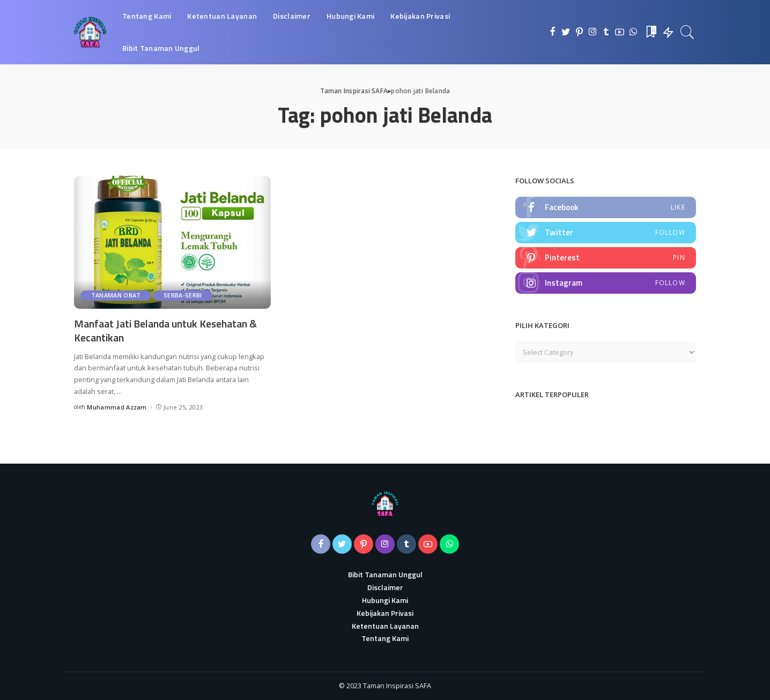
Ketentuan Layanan (385, 626)
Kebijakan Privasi (385, 613)
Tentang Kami (385, 639)
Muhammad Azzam (117, 407)
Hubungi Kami (385, 601)
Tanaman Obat (116, 296)
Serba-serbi (183, 296)
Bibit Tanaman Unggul (385, 575)
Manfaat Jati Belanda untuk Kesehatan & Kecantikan (169, 330)
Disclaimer (385, 588)
